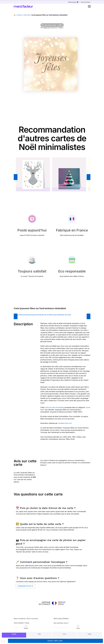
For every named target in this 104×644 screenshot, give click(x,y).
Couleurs (55, 315)
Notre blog (58, 619)
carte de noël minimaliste (54, 407)
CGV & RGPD (19, 623)
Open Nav (90, 5)
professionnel (84, 2)
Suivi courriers (32, 619)
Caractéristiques (30, 315)
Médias (66, 619)
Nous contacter (20, 619)
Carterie (19, 15)
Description (19, 315)
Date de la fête (46, 315)
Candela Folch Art (65, 423)
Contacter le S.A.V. (25, 586)
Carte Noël (27, 15)
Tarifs (38, 315)
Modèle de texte (65, 315)
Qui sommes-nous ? (61, 623)
